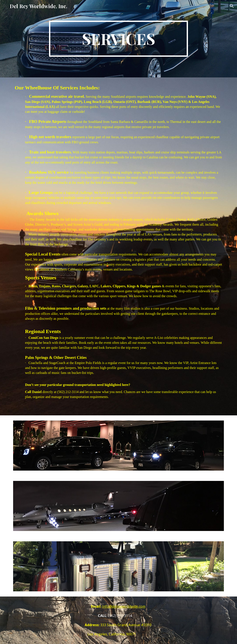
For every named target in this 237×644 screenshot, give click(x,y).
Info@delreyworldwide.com (124, 606)
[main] (118, 39)
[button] (232, 6)
